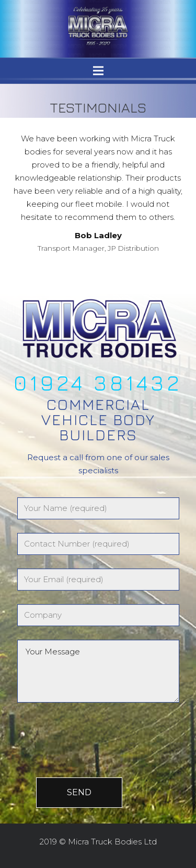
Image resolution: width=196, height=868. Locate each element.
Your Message (98, 671)
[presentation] (91, 728)
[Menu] (98, 71)
